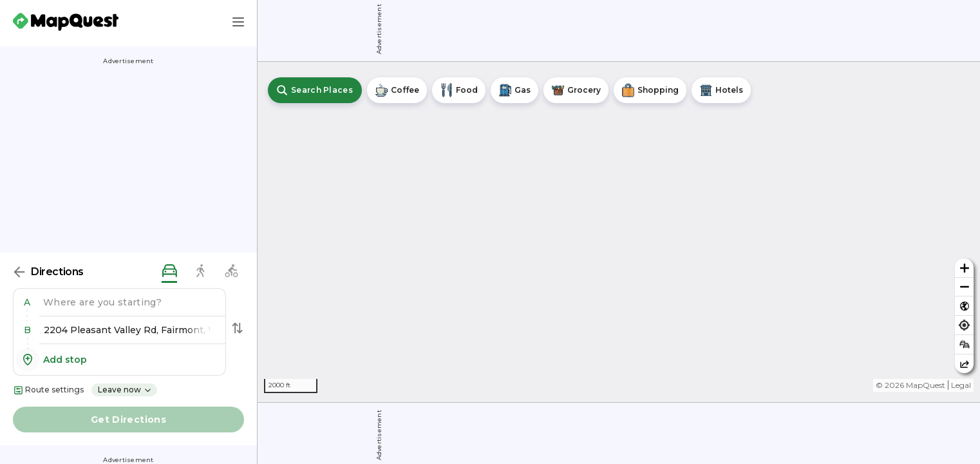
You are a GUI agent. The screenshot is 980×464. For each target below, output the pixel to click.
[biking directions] (231, 272)
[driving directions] (169, 272)
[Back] (19, 272)
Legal (961, 385)
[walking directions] (200, 272)
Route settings (48, 390)
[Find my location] (964, 325)
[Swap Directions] (238, 328)
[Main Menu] (238, 22)
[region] (619, 232)
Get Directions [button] (128, 420)
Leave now (125, 390)
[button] (30, 302)
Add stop (52, 360)
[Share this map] (964, 364)
